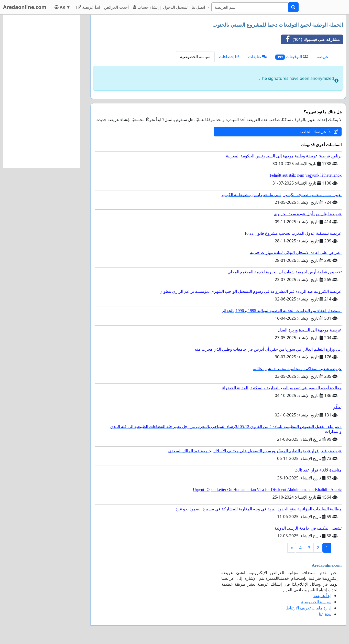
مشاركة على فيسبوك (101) (310, 39)
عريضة (323, 57)
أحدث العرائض (116, 7)
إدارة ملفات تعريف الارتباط (309, 608)
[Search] (250, 7)
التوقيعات (292, 57)
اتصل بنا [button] (199, 7)
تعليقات (257, 57)
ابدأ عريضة (88, 7)
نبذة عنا (325, 614)
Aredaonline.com (25, 7)
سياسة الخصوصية (195, 57)
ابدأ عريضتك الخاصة (319, 132)
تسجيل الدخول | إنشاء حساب (160, 7)
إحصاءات (229, 57)
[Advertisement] (41, 91)
